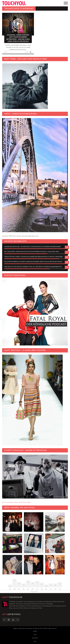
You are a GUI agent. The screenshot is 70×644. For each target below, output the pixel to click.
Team (35, 635)
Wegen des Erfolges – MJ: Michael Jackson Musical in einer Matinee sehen (32, 247)
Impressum (35, 638)
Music (6, 52)
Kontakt (35, 631)
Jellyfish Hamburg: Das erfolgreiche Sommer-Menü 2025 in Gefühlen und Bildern (35, 262)
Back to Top (34, 592)
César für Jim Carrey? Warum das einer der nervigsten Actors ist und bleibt (34, 257)
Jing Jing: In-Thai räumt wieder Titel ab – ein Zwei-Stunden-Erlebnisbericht (33, 267)
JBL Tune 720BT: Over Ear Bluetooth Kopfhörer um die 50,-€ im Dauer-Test (32, 252)
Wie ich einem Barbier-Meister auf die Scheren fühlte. (16, 502)
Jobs (35, 641)
